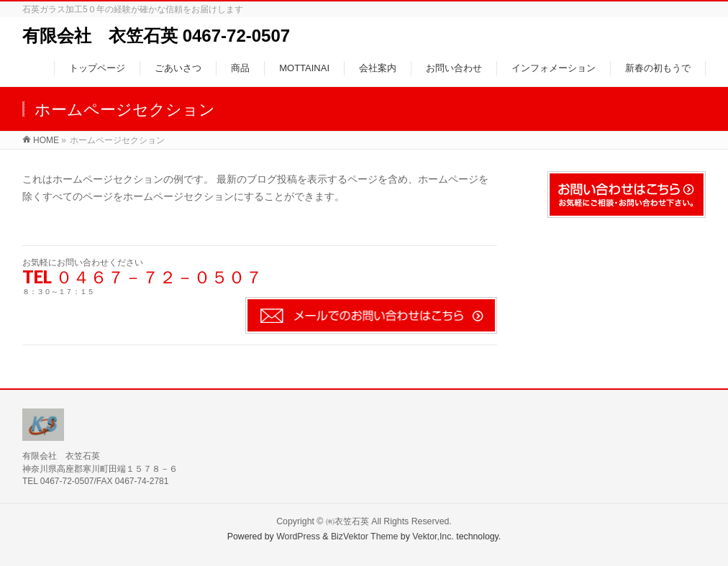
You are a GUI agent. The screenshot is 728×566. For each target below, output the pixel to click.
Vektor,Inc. (433, 537)
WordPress (298, 537)
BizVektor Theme (365, 537)
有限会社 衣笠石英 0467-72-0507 (156, 36)
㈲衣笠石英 (347, 521)
